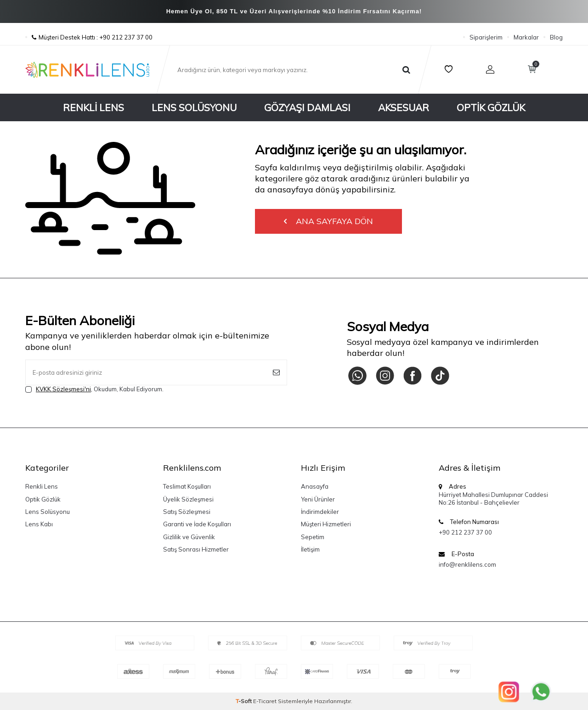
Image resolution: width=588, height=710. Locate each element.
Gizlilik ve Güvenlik (189, 537)
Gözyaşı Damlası (307, 107)
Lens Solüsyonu (194, 107)
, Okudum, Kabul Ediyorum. (94, 389)
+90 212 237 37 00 (465, 532)
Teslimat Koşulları (187, 486)
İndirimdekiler (320, 512)
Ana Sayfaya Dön (328, 221)
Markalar (526, 37)
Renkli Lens (93, 107)
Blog (556, 37)
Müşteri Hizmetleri (326, 524)
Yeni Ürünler (318, 499)
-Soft (244, 701)
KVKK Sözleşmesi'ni (63, 389)
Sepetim (313, 537)
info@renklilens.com (467, 564)
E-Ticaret (265, 701)
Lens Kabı (39, 524)
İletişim (310, 549)
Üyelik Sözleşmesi (188, 499)
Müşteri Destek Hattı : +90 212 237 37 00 (89, 37)
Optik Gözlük (491, 107)
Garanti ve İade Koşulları (197, 524)
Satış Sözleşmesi (187, 512)
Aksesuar (404, 107)
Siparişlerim (486, 37)
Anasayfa (315, 486)
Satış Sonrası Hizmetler (196, 549)
